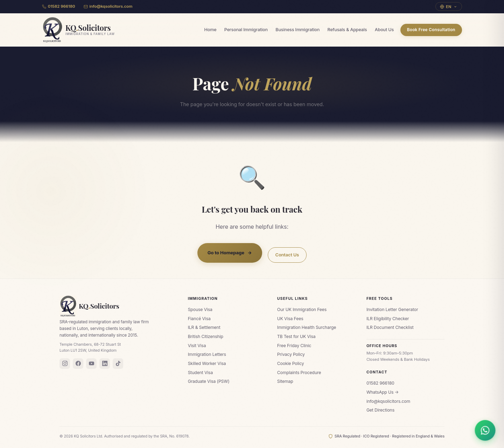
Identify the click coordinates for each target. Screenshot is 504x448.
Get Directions (380, 410)
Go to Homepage (230, 253)
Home (211, 30)
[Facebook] (78, 364)
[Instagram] (65, 364)
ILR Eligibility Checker (388, 319)
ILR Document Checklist (390, 327)
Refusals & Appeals (347, 30)
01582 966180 (59, 6)
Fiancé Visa (199, 319)
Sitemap (285, 381)
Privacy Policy (291, 354)
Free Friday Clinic (294, 346)
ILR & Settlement (204, 327)
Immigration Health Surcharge (307, 327)
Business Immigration (297, 30)
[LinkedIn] (105, 364)
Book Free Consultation (431, 30)
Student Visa (201, 373)
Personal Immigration (246, 30)
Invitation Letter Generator (392, 309)
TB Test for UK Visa (296, 336)
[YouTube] (91, 364)
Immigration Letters (207, 354)
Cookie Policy (291, 363)
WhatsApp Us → (383, 392)
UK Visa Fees (290, 319)
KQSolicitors (89, 306)
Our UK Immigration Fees (302, 309)
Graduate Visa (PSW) (209, 381)
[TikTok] (118, 364)
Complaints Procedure (299, 373)
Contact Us (287, 255)
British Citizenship (206, 336)
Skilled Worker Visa (207, 363)
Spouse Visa (200, 309)
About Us (384, 30)
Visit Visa (197, 346)
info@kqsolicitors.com (108, 6)
